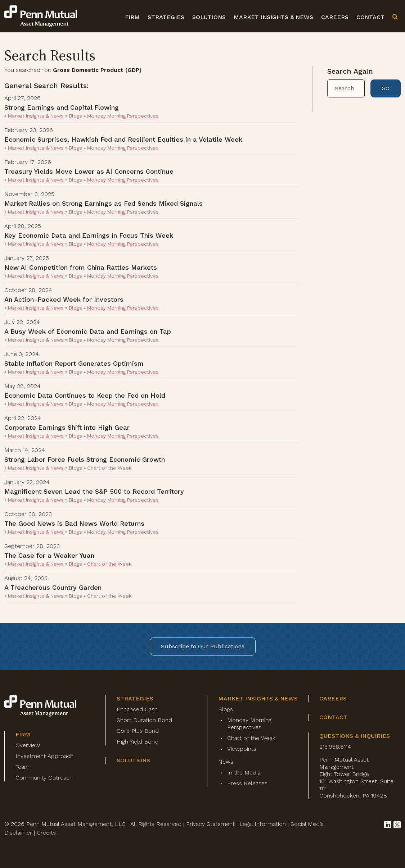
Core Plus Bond (138, 731)
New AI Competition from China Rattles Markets (81, 267)
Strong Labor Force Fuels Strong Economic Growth (85, 459)
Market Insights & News (273, 17)
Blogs (75, 116)
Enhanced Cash (137, 709)
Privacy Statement (210, 824)
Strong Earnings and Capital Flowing (62, 107)
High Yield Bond (138, 742)
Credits (46, 833)
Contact (370, 17)
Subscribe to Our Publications (203, 646)
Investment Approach (44, 756)
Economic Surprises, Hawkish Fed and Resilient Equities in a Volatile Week (123, 139)
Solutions (209, 17)
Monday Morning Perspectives (123, 116)
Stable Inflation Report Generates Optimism (74, 363)
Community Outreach (44, 778)
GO (386, 88)
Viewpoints (242, 749)
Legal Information (263, 824)
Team (22, 767)
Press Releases (247, 783)
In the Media (244, 773)
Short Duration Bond (144, 720)
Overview (28, 745)
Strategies (166, 17)
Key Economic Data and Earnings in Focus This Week (89, 235)
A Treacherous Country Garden (53, 587)
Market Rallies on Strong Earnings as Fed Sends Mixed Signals (103, 203)
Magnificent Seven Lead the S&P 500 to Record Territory (94, 491)
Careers (335, 17)
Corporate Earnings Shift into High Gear (67, 427)
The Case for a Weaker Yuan (49, 555)
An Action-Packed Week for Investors (64, 299)
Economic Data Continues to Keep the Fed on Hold (85, 395)
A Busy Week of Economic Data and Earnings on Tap (88, 331)
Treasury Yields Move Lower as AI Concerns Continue (89, 171)
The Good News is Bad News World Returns (74, 523)
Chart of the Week (109, 468)
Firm (132, 17)
